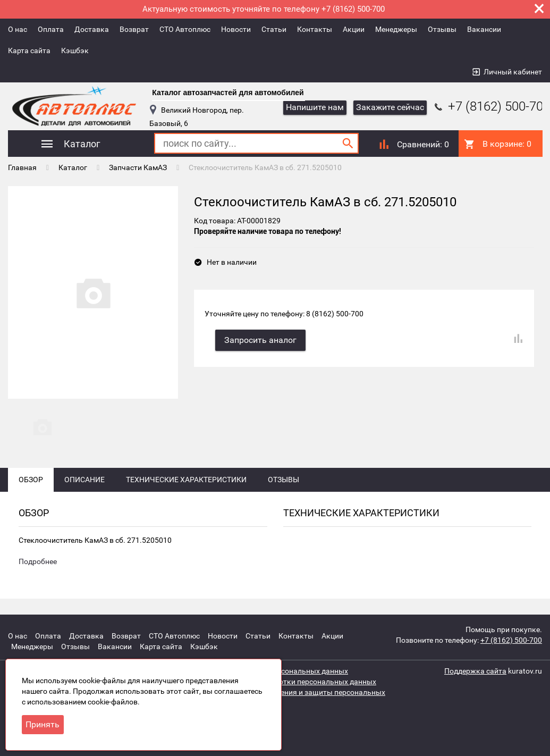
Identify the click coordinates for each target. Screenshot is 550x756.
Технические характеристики (186, 480)
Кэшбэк (75, 51)
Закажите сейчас (390, 107)
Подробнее (38, 561)
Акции (354, 29)
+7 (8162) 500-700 (491, 106)
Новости (236, 29)
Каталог (73, 167)
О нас (18, 29)
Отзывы (442, 29)
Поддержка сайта (475, 671)
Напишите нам (315, 107)
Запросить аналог (260, 340)
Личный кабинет (513, 72)
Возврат (134, 29)
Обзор (31, 480)
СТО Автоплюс (185, 29)
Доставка (92, 29)
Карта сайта (29, 51)
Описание (84, 480)
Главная (22, 167)
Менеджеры (396, 29)
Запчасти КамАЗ (138, 167)
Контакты (315, 29)
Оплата (51, 29)
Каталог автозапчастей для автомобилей (228, 93)
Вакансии (484, 29)
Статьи (274, 29)
